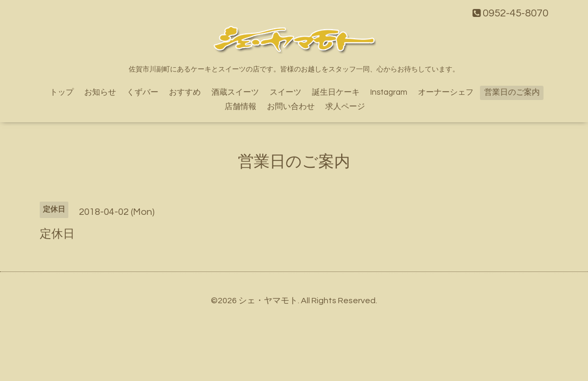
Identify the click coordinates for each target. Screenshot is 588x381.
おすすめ (185, 92)
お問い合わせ (291, 107)
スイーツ (286, 92)
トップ (62, 92)
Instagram (389, 92)
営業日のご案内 (512, 92)
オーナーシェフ (446, 92)
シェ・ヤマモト (268, 301)
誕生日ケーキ (336, 92)
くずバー (142, 92)
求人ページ (345, 107)
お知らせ (100, 92)
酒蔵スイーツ (235, 92)
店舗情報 (240, 107)
